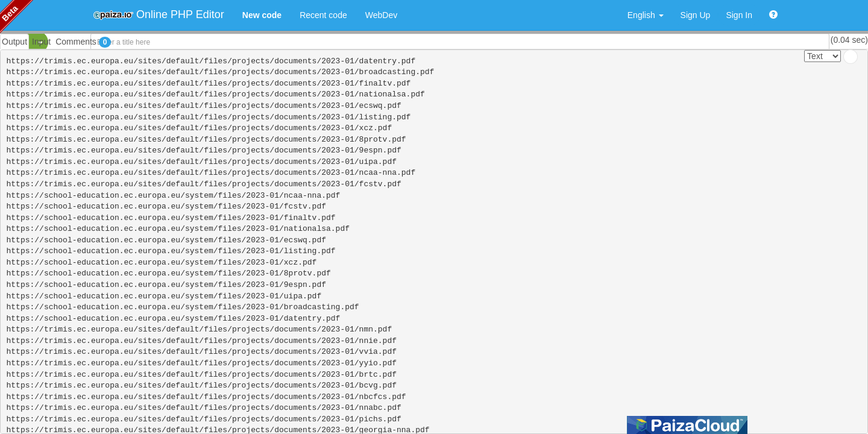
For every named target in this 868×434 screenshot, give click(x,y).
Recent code (323, 15)
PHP (17, 42)
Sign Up (696, 15)
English (646, 15)
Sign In (739, 15)
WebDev (381, 15)
